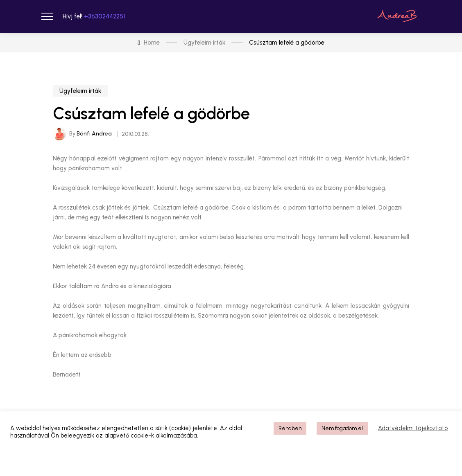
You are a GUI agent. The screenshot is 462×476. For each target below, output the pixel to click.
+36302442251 (104, 16)
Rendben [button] (290, 428)
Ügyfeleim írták (80, 91)
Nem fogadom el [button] (342, 428)
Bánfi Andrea (94, 134)
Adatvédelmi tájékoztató (413, 428)
